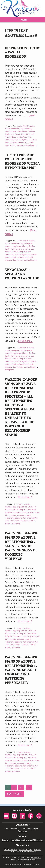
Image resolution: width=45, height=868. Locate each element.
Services (23, 829)
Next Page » (14, 794)
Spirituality (16, 523)
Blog (38, 829)
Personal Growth (24, 515)
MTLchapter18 (30, 512)
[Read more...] (25, 341)
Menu (24, 20)
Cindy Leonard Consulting (31, 864)
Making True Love (24, 137)
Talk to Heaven (31, 851)
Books (29, 829)
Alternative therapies (26, 126)
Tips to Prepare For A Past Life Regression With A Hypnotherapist (22, 161)
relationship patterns (13, 518)
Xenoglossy (9, 370)
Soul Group (14, 521)
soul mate (24, 521)
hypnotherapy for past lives (16, 131)
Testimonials (22, 831)
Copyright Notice (30, 860)
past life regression (22, 140)
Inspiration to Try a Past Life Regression (22, 52)
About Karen (14, 829)
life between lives (17, 134)
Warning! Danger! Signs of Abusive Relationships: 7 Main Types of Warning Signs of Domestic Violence (22, 546)
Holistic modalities (12, 129)
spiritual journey (31, 145)
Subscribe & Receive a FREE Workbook (30, 840)
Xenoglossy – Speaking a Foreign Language (22, 274)
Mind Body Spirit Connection (21, 511)
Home (6, 829)
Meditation (9, 140)
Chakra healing (24, 504)
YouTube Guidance (11, 849)
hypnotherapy (26, 129)
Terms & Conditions (16, 860)
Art (34, 829)
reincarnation (24, 142)
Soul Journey (18, 145)
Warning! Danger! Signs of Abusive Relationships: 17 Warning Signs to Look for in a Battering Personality (22, 670)
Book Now (6, 840)
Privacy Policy (37, 857)
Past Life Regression (25, 849)
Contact (13, 840)
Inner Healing (20, 851)
